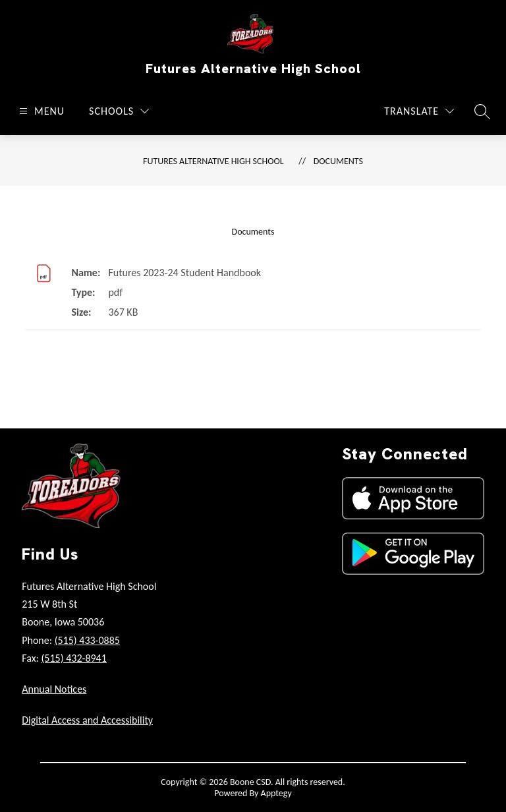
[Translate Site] (419, 111)
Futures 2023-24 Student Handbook (184, 273)
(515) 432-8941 (74, 658)
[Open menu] (40, 111)
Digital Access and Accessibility (87, 720)
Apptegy (276, 793)
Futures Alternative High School (213, 161)
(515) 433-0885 (87, 640)
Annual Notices (54, 689)
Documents (338, 161)
